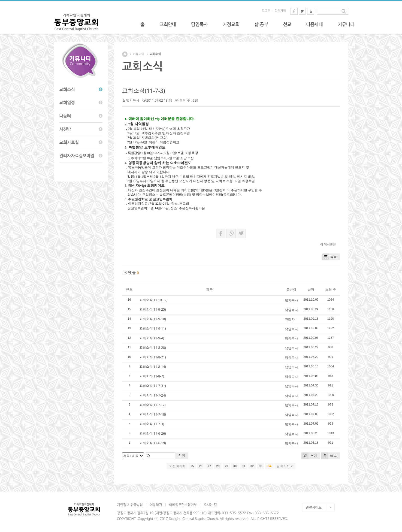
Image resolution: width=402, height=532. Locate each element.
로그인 (266, 11)
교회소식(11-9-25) (153, 309)
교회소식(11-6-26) (153, 433)
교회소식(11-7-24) (153, 395)
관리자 (290, 320)
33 (261, 466)
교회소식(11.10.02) (154, 300)
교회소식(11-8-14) (153, 367)
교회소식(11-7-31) (153, 386)
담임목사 (133, 100)
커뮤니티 (139, 54)
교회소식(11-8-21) (153, 357)
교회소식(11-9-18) (153, 319)
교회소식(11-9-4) (152, 338)
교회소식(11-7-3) (144, 91)
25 (192, 466)
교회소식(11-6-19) (153, 443)
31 (243, 466)
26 (201, 466)
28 (218, 466)
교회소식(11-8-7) (152, 376)
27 (209, 466)
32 (252, 466)
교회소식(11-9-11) (153, 329)
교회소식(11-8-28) (153, 348)
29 (226, 466)
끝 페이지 (285, 466)
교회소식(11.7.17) (153, 405)
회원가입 (280, 11)
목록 (330, 257)
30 (235, 466)
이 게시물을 (328, 244)
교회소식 (155, 54)
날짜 (311, 290)
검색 (182, 456)
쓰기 (309, 456)
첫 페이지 (177, 466)
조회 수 (330, 290)
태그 (329, 456)
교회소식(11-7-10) (153, 414)
